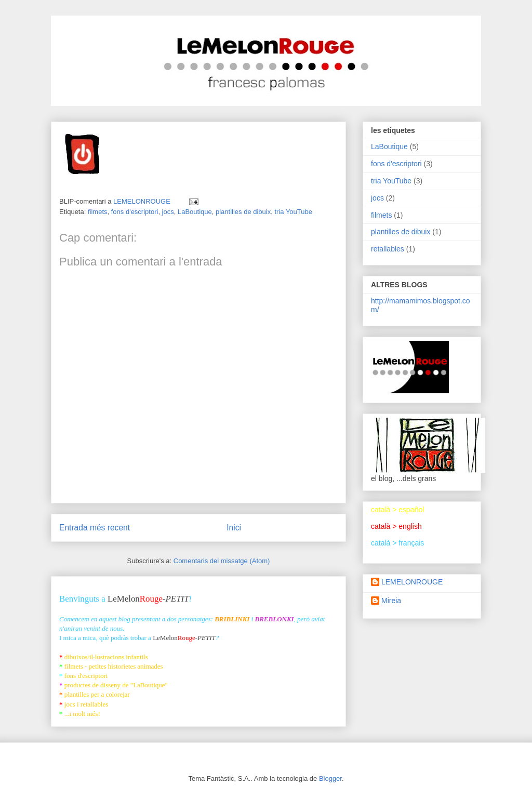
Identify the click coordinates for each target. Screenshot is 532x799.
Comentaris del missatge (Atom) (222, 561)
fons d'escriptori (135, 212)
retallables (388, 249)
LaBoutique (195, 212)
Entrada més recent (95, 528)
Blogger (330, 778)
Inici (234, 528)
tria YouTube (293, 212)
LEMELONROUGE (412, 582)
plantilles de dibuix (243, 212)
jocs (168, 212)
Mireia (391, 601)
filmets (98, 212)
